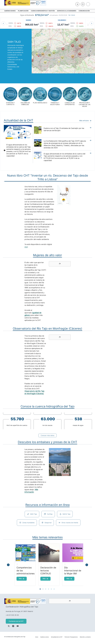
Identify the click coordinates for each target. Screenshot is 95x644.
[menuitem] (10, 11)
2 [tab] (43, 589)
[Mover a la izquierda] (3, 23)
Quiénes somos (45, 637)
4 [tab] (49, 589)
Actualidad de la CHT (57, 637)
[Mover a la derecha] (92, 23)
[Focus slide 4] (58, 473)
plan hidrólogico (40, 103)
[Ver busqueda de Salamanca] (75, 23)
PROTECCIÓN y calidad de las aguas (85, 105)
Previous (2, 421)
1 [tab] (41, 589)
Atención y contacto (85, 637)
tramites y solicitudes (55, 104)
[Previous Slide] (51, 462)
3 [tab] (46, 589)
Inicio (37, 637)
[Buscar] (88, 4)
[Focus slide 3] (55, 473)
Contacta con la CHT (16, 621)
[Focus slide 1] (48, 473)
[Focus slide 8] (71, 473)
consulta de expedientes (70, 104)
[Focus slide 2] (51, 473)
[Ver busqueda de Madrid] (44, 23)
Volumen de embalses (25, 104)
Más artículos (85, 121)
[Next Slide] (69, 462)
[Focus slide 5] (61, 473)
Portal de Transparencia (71, 637)
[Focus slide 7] (68, 473)
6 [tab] (54, 589)
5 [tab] (52, 589)
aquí (26, 247)
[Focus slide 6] (65, 473)
